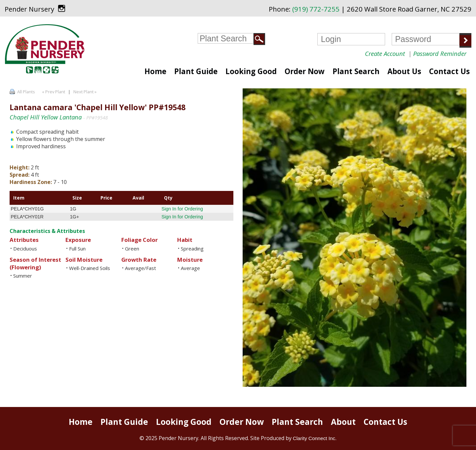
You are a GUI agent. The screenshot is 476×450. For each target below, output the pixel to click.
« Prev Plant (53, 92)
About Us (404, 71)
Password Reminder (440, 53)
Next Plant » (85, 92)
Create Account (385, 53)
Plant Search (356, 71)
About (343, 422)
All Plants (26, 92)
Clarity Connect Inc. (315, 438)
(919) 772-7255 (316, 9)
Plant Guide (196, 71)
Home (155, 71)
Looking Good (251, 71)
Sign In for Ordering (182, 209)
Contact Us (449, 71)
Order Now (305, 71)
